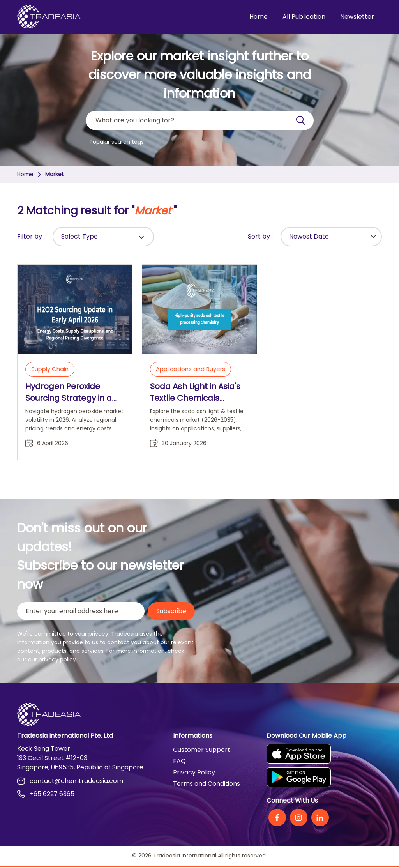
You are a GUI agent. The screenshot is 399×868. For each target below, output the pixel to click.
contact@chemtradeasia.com (70, 782)
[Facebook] (277, 818)
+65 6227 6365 (46, 795)
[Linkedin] (320, 818)
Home (259, 17)
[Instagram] (299, 818)
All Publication (304, 17)
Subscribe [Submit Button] (171, 611)
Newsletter (357, 17)
